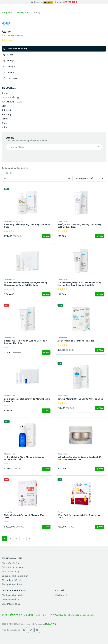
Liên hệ (9, 72)
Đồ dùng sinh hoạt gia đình (15, 576)
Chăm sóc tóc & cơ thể (13, 567)
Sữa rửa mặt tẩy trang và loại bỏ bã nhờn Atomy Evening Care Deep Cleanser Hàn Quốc (79, 284)
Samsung (6, 114)
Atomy (5, 93)
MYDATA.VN (51, 624)
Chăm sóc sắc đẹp (11, 97)
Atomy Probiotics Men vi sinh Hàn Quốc (76, 341)
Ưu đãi (8, 55)
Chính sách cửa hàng (15, 49)
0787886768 (58, 615)
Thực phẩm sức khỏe (12, 584)
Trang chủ (7, 13)
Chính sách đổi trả (11, 600)
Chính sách (10, 78)
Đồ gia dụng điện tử (11, 580)
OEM (4, 106)
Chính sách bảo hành (12, 595)
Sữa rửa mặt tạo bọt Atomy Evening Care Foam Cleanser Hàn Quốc (26, 342)
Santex (5, 119)
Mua (46, 236)
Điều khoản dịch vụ (11, 604)
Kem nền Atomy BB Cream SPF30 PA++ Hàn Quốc (80, 399)
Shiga (4, 123)
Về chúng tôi (61, 595)
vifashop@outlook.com (81, 615)
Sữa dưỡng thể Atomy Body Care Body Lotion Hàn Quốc (27, 226)
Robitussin (7, 110)
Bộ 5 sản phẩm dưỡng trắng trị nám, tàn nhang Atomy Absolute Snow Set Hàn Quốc (25, 284)
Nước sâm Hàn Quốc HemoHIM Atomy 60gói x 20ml (25, 516)
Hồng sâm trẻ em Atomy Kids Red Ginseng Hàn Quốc (79, 516)
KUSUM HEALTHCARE (12, 102)
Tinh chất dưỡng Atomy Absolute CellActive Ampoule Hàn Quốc (24, 458)
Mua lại (9, 61)
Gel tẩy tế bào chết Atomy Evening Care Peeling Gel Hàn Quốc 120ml (80, 226)
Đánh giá (9, 67)
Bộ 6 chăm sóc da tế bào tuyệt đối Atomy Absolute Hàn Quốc (27, 400)
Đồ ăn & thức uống (11, 572)
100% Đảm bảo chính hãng (13, 36)
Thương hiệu (23, 13)
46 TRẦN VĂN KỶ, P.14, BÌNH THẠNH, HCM (24, 615)
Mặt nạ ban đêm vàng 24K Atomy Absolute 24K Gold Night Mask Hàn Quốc (79, 458)
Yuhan (5, 127)
